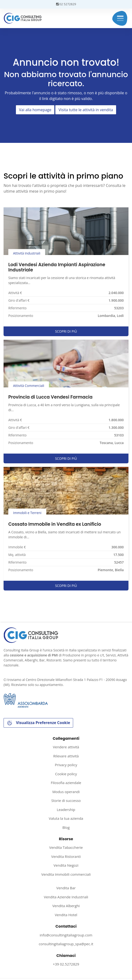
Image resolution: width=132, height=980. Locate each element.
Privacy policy (66, 765)
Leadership (66, 810)
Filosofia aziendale (66, 783)
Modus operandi (66, 792)
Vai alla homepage (35, 110)
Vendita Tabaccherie (66, 847)
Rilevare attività (66, 756)
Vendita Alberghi (66, 906)
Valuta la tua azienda (66, 818)
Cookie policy (66, 774)
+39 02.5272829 (66, 964)
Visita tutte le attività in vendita (86, 110)
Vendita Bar (66, 888)
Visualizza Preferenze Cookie (38, 723)
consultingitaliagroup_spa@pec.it (66, 944)
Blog (66, 827)
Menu (120, 18)
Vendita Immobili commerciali (66, 874)
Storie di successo (66, 800)
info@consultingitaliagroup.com (66, 935)
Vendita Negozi (66, 865)
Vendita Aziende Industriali (66, 897)
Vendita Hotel (66, 915)
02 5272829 (66, 4)
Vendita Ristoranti (66, 856)
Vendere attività (66, 747)
